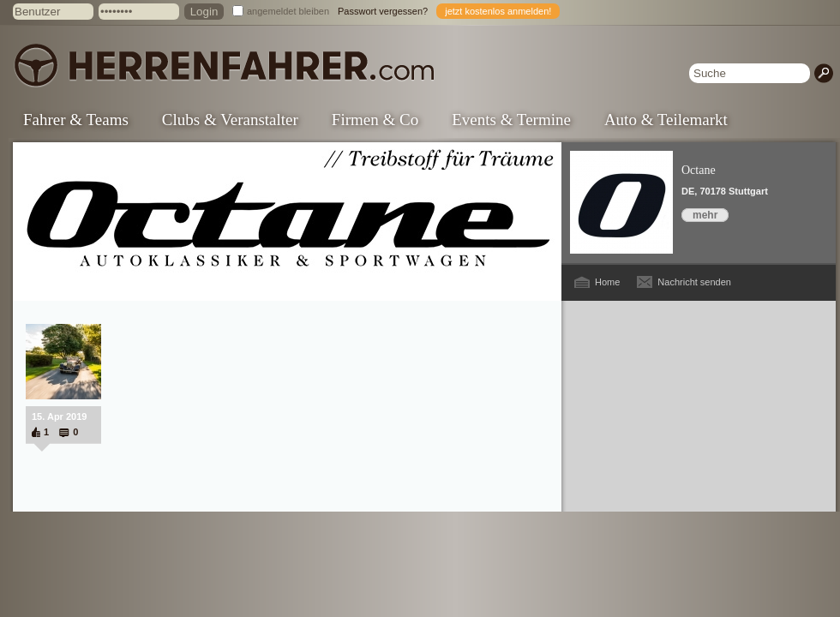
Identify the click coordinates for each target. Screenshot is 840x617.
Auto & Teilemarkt (666, 120)
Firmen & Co (375, 120)
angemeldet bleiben (288, 11)
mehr (705, 215)
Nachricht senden (694, 282)
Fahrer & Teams (76, 120)
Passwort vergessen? (383, 11)
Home (607, 282)
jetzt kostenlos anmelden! (498, 11)
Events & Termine (511, 120)
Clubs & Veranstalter (230, 120)
